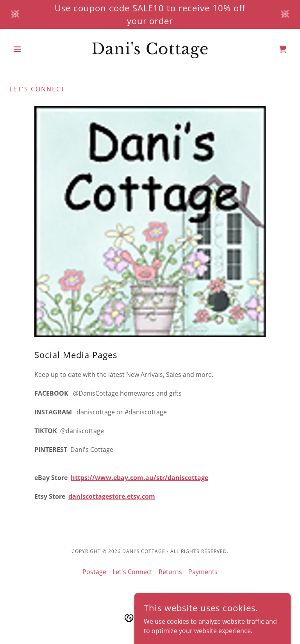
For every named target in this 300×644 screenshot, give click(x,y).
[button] (30, 49)
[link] (150, 52)
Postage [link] (94, 572)
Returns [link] (170, 572)
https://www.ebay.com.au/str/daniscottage (139, 478)
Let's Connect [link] (132, 572)
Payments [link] (203, 572)
